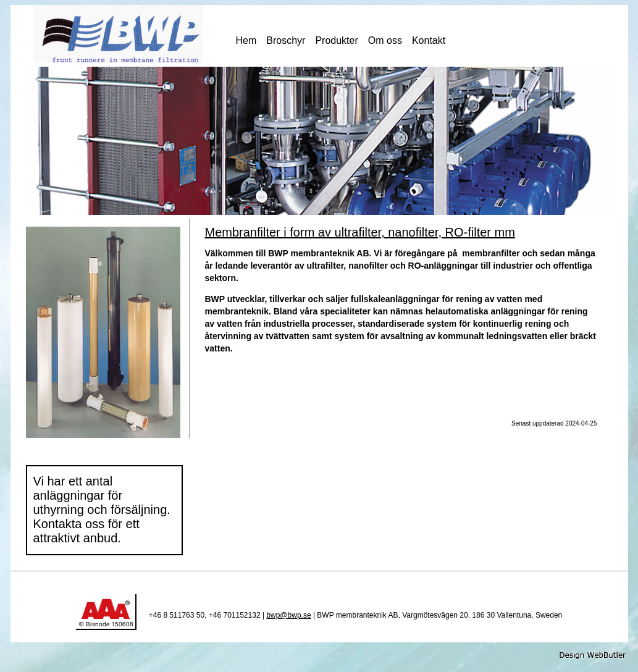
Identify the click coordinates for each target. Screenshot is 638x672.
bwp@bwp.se (288, 615)
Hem (246, 40)
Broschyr (286, 40)
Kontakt (429, 40)
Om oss (385, 40)
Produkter (336, 40)
